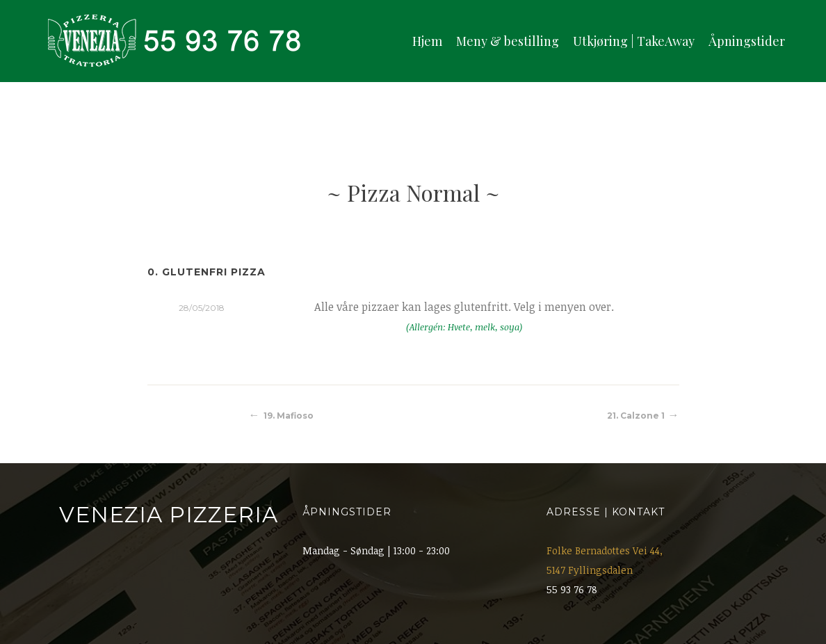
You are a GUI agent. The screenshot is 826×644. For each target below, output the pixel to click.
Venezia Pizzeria (169, 515)
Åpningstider (747, 41)
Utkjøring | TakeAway (634, 41)
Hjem (427, 41)
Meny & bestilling (508, 41)
